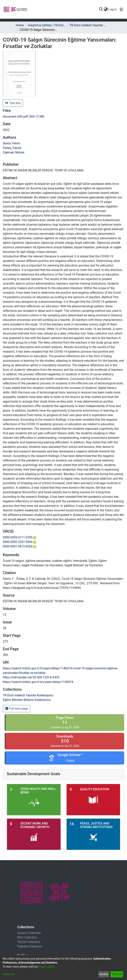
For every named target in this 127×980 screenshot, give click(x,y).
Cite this (13, 103)
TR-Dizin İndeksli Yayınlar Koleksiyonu (88, 25)
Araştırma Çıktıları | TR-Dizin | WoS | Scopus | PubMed (47, 25)
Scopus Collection (29, 933)
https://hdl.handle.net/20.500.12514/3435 (31, 677)
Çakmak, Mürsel (14, 152)
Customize (9, 974)
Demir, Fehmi (11, 143)
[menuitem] (106, 9)
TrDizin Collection (29, 942)
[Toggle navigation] (121, 9)
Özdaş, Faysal (12, 148)
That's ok (117, 974)
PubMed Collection (30, 946)
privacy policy (46, 967)
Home (20, 25)
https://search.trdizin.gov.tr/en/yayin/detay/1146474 (38, 682)
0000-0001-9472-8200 (19, 546)
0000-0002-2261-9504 (19, 542)
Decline (104, 974)
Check (70, 761)
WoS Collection (27, 937)
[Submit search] (101, 9)
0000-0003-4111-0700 (19, 537)
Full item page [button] (17, 709)
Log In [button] (113, 9)
